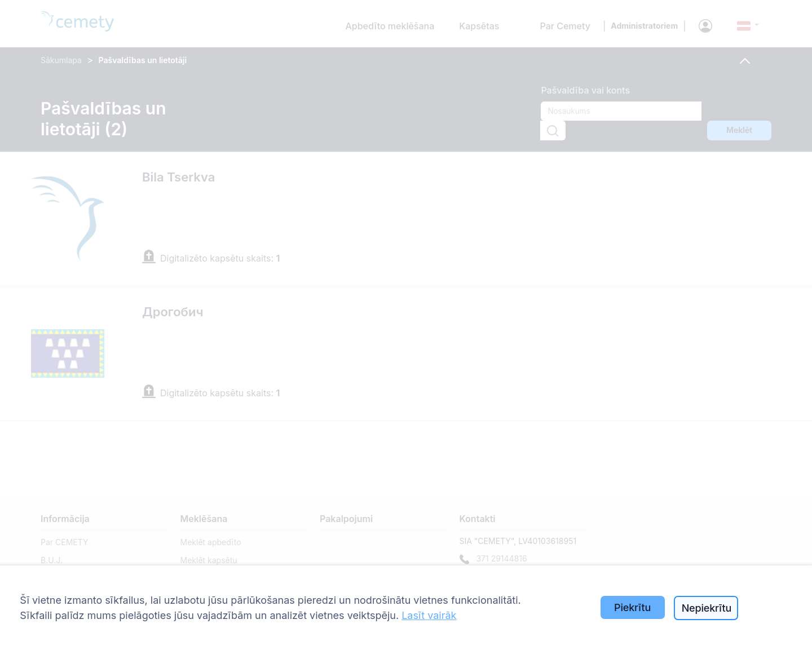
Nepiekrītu (707, 608)
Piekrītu (632, 607)
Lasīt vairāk (429, 615)
